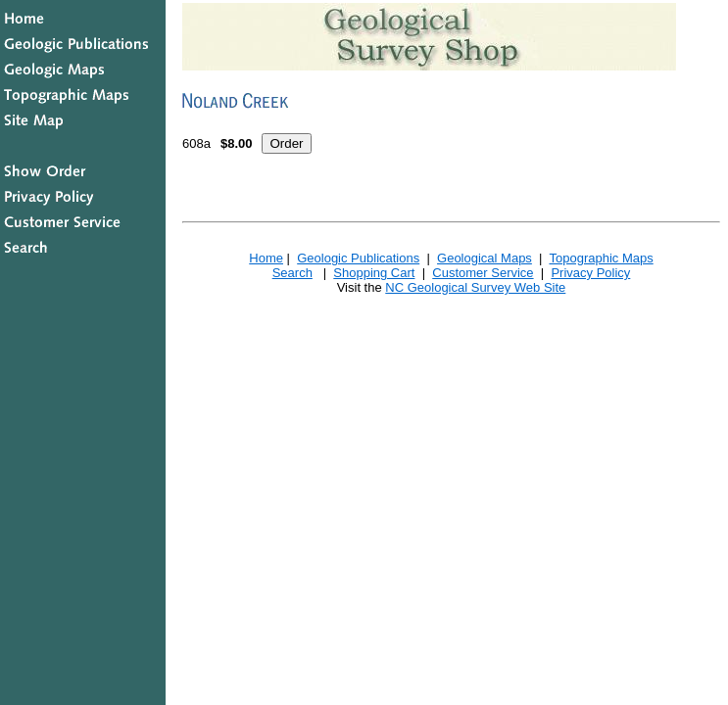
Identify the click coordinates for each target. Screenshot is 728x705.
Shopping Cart (374, 273)
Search (292, 273)
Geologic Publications (358, 258)
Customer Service (483, 273)
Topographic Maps (601, 258)
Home (266, 258)
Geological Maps (485, 258)
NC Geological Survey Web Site (475, 287)
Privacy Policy (590, 273)
